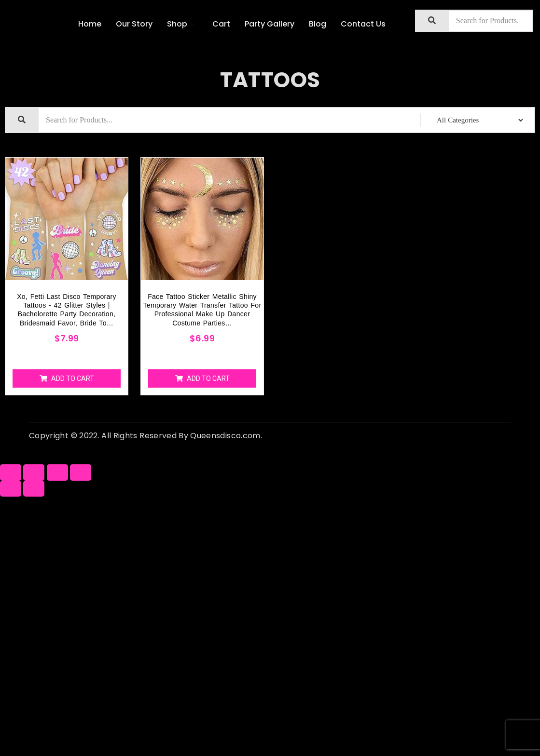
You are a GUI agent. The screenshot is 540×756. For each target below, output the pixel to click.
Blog (318, 24)
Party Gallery (270, 24)
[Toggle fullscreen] (57, 472)
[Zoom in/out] (81, 472)
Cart (221, 24)
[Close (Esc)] (11, 472)
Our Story (134, 24)
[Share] (34, 472)
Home (90, 24)
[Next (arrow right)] (34, 489)
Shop (182, 24)
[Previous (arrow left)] (11, 489)
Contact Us (363, 24)
